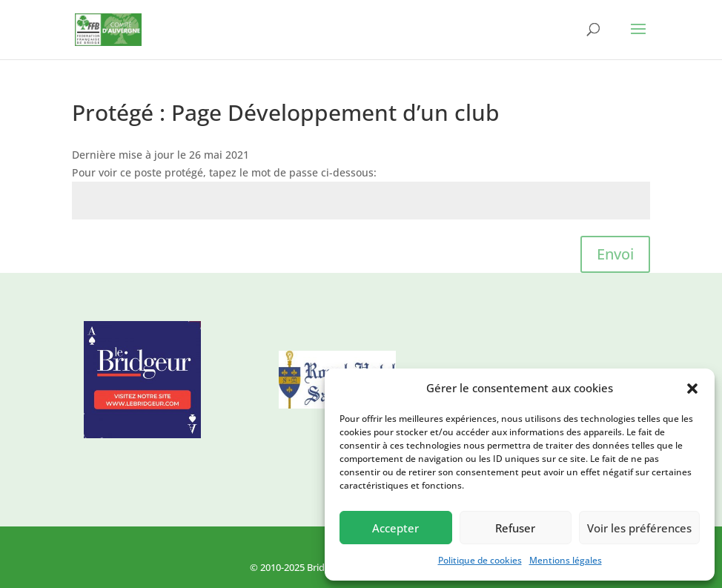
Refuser (515, 528)
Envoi (615, 254)
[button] (692, 389)
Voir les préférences (639, 528)
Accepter (395, 528)
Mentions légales (566, 560)
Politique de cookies (480, 560)
